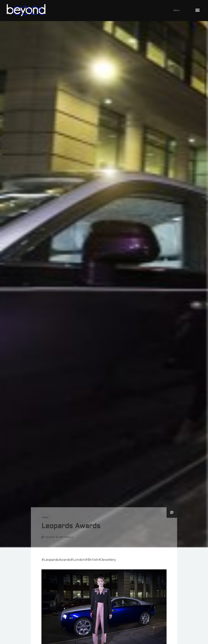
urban (45, 517)
